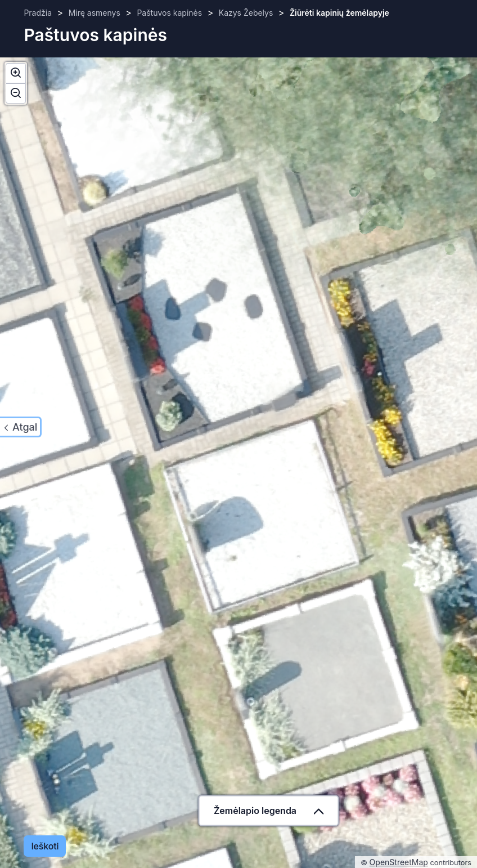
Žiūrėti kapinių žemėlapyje (339, 13)
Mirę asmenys (94, 13)
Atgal (25, 427)
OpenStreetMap (399, 862)
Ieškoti (45, 846)
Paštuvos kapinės (169, 13)
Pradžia (38, 13)
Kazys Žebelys (246, 13)
